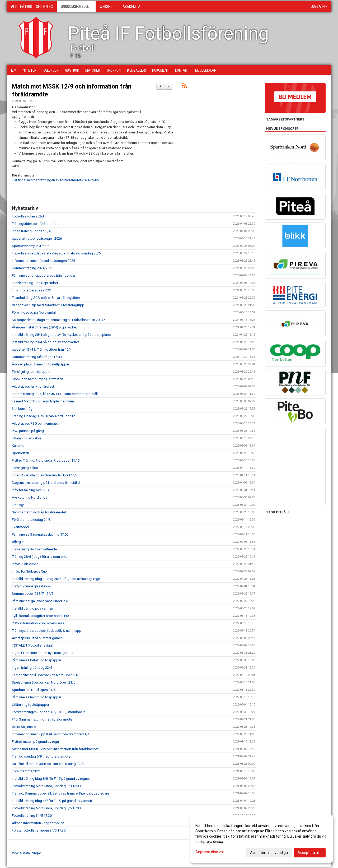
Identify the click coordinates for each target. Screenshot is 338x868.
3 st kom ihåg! (23, 409)
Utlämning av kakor (27, 438)
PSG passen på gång (28, 431)
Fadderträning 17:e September (35, 283)
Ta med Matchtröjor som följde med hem (43, 401)
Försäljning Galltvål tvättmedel (35, 549)
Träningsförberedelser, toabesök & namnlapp (47, 631)
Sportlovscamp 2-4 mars (31, 246)
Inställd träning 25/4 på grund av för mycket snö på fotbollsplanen (62, 335)
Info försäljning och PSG (30, 490)
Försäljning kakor (25, 468)
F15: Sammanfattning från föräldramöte (42, 719)
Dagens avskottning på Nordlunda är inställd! (46, 483)
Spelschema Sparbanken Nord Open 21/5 (44, 682)
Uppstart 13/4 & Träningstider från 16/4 (42, 349)
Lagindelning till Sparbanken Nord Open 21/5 (46, 675)
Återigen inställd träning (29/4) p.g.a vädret (44, 327)
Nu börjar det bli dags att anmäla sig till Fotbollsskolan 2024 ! (58, 320)
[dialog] (261, 839)
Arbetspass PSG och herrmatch (36, 423)
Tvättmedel (20, 527)
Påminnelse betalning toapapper (37, 660)
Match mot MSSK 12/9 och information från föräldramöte (55, 749)
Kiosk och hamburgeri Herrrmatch (37, 379)
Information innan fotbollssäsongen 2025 (43, 261)
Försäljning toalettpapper (31, 372)
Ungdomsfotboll (76, 7)
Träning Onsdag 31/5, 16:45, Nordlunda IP (43, 416)
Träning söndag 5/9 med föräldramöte (41, 756)
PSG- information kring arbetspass (38, 623)
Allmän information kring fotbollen (38, 823)
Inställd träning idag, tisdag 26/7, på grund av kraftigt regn (56, 579)
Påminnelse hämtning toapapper (37, 697)
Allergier (18, 542)
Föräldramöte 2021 (26, 771)
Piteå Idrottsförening (32, 7)
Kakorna (18, 446)
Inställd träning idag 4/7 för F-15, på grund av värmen (52, 801)
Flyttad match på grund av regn (35, 742)
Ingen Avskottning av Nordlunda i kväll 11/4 (45, 475)
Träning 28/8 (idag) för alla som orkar (40, 557)
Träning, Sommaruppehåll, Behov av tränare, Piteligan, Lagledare (60, 793)
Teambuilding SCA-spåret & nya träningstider (46, 298)
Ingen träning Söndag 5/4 (31, 231)
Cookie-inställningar (26, 853)
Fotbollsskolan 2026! (28, 216)
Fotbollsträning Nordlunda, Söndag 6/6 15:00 (46, 808)
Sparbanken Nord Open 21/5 (34, 690)
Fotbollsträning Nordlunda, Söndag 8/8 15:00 (46, 786)
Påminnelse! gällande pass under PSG (41, 601)
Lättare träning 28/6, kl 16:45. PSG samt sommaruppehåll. (55, 394)
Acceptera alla (310, 853)
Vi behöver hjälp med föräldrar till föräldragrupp (48, 305)
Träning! (18, 505)
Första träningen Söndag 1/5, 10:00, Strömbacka (49, 712)
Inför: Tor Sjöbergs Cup (29, 571)
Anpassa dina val (210, 852)
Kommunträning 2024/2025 (32, 268)
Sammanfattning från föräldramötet (39, 512)
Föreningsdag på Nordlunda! (34, 312)
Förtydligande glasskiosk (31, 586)
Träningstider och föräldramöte (36, 224)
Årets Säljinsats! (24, 727)
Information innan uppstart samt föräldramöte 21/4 (51, 734)
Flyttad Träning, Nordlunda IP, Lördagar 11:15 (46, 460)
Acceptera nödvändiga (269, 853)
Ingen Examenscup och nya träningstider (43, 653)
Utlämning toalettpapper (30, 705)
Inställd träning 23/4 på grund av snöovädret (45, 342)
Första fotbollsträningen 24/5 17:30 (39, 830)
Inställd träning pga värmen (32, 608)
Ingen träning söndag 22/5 (32, 668)
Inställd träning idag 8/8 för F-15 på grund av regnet (51, 779)
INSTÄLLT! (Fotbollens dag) (33, 645)
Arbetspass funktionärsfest (33, 386)
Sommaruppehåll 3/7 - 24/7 (33, 594)
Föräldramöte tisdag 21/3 (31, 520)
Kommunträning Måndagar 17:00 (37, 357)
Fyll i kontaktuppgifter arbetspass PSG (41, 616)
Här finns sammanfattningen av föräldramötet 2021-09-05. (56, 180)
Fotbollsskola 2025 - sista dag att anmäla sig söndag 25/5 (56, 253)
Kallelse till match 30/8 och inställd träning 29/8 (48, 764)
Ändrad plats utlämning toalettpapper (41, 364)
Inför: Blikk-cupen (25, 564)
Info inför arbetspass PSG (32, 290)
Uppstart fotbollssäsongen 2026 (37, 238)
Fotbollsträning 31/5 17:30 (32, 816)
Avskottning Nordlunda (30, 497)
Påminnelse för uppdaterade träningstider (44, 275)
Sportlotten (20, 453)
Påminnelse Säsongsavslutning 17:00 (40, 534)
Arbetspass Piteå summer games (37, 638)
